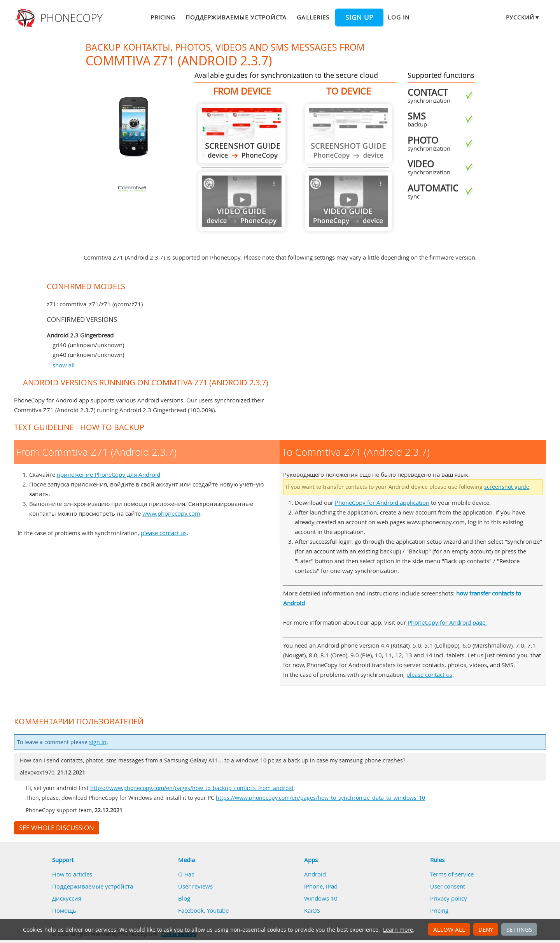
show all (64, 365)
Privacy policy (449, 898)
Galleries (313, 17)
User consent (448, 886)
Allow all (449, 929)
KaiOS (312, 910)
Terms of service (452, 874)
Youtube (218, 910)
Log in (399, 17)
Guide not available (242, 201)
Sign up (359, 18)
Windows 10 (321, 898)
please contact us (164, 533)
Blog (184, 898)
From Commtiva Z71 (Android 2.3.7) (242, 134)
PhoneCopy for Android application (382, 502)
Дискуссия (67, 898)
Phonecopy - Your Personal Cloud (60, 18)
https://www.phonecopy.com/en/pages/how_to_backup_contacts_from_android (192, 788)
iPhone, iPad (321, 886)
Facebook (191, 910)
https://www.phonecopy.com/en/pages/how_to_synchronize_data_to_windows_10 (320, 798)
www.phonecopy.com (171, 513)
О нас (186, 874)
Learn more (398, 930)
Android (315, 874)
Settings (519, 929)
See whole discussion (57, 828)
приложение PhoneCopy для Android (108, 474)
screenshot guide (507, 487)
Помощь (64, 910)
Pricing (163, 17)
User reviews (195, 886)
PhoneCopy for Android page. (447, 622)
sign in (98, 742)
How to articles (72, 874)
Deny (486, 929)
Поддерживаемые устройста (236, 17)
